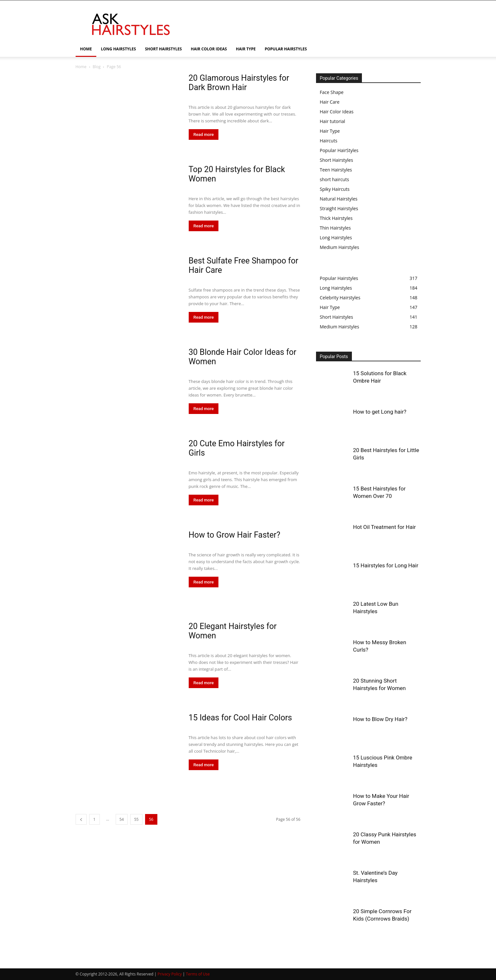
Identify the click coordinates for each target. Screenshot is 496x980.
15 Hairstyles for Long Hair (386, 565)
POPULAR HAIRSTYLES (286, 49)
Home (81, 67)
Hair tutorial (333, 121)
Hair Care (330, 102)
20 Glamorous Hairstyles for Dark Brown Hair (239, 83)
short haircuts (335, 179)
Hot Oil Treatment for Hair (385, 527)
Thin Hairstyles (335, 228)
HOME (86, 49)
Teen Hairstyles (336, 170)
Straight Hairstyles (339, 208)
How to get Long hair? (380, 412)
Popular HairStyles (339, 150)
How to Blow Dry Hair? (380, 719)
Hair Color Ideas (337, 112)
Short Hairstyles (337, 160)
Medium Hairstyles (340, 247)
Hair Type (330, 131)
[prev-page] (81, 819)
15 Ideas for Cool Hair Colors (240, 718)
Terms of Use (198, 974)
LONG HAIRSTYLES (118, 49)
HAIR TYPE (246, 49)
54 (122, 819)
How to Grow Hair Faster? (235, 535)
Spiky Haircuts (335, 189)
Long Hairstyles (336, 237)
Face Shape (332, 92)
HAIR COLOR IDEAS (209, 49)
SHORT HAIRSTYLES (164, 49)
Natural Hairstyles (339, 199)
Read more (204, 134)
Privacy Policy (170, 974)
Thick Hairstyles (336, 218)
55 (136, 819)
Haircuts (329, 141)
